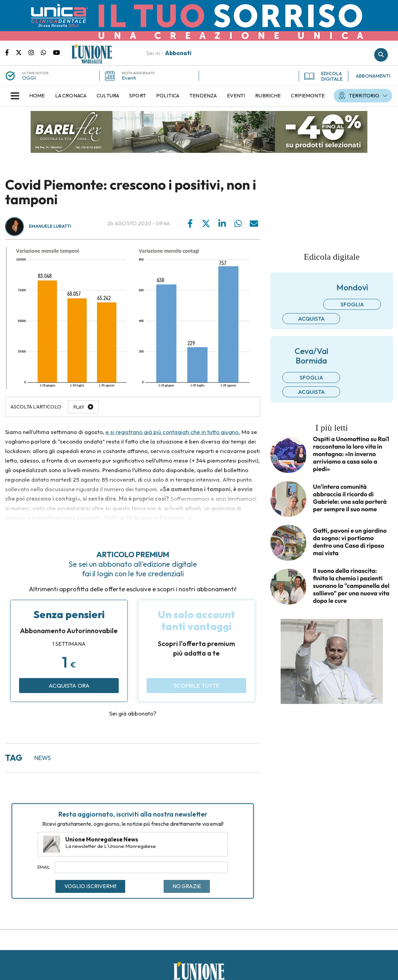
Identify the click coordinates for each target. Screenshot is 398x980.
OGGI (29, 78)
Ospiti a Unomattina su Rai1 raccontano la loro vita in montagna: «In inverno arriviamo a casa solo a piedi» (351, 454)
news (43, 758)
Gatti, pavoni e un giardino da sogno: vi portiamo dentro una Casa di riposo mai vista (350, 542)
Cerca (381, 55)
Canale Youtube (56, 52)
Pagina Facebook (10, 52)
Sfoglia (352, 304)
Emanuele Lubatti (50, 226)
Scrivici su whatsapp (47, 52)
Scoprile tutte (196, 685)
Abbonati (178, 53)
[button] (15, 96)
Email (44, 867)
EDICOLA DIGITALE (323, 76)
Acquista (311, 319)
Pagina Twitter (22, 52)
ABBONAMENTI (373, 76)
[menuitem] (37, 96)
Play (79, 407)
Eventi (129, 78)
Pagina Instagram (35, 52)
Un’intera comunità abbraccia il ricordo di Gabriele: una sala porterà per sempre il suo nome (350, 498)
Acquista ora (69, 685)
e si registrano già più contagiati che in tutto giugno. (173, 432)
